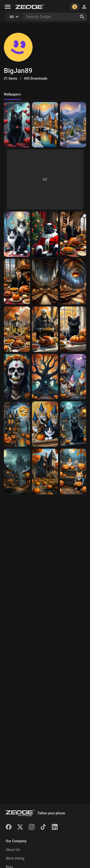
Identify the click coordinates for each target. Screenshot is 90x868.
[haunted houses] (17, 471)
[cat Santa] (45, 234)
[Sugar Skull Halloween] (17, 377)
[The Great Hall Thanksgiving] (45, 282)
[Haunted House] (17, 424)
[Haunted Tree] (45, 377)
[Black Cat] (73, 424)
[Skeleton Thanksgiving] (17, 329)
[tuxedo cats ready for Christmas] (17, 234)
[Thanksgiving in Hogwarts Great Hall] (73, 282)
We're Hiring (15, 858)
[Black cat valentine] (17, 125)
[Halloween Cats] (45, 424)
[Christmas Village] (45, 125)
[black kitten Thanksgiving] (73, 329)
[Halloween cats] (73, 471)
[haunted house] (45, 471)
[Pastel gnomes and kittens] (73, 377)
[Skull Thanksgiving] (45, 329)
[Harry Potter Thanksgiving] (73, 234)
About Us (13, 850)
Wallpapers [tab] (12, 94)
